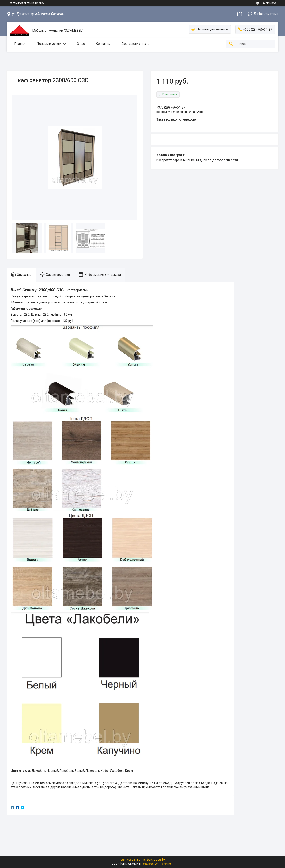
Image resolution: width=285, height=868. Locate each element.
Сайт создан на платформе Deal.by (143, 860)
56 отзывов (269, 3)
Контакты (103, 44)
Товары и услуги (49, 44)
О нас (81, 44)
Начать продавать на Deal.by (26, 3)
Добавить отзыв (266, 14)
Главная (20, 44)
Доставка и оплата (135, 44)
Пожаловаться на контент (157, 864)
